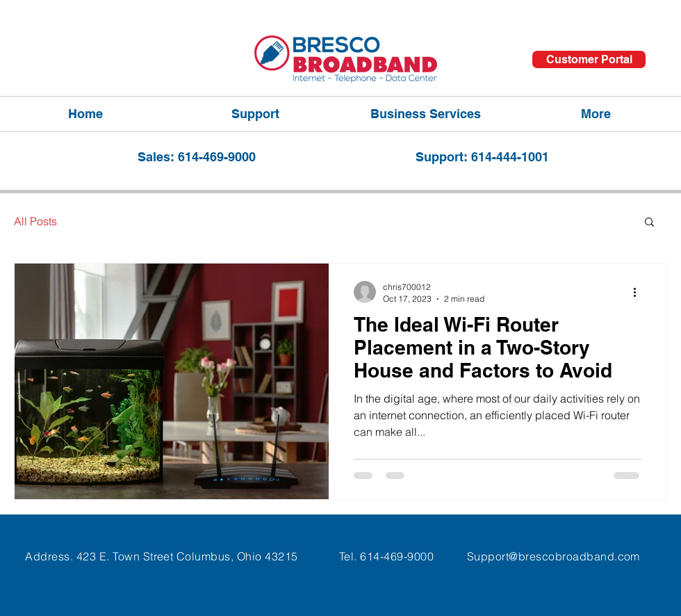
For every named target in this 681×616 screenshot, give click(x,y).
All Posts (35, 221)
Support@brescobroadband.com (553, 556)
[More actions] (639, 292)
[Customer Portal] (589, 59)
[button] (649, 223)
